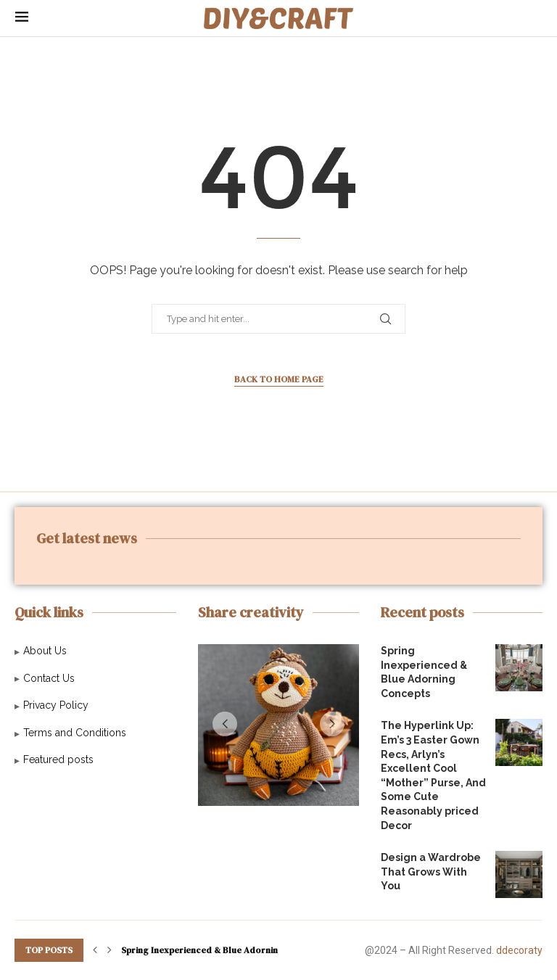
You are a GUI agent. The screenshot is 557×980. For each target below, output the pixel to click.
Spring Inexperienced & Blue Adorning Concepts (223, 950)
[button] (225, 724)
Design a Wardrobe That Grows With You (431, 872)
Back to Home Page (279, 379)
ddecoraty (519, 950)
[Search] (535, 18)
